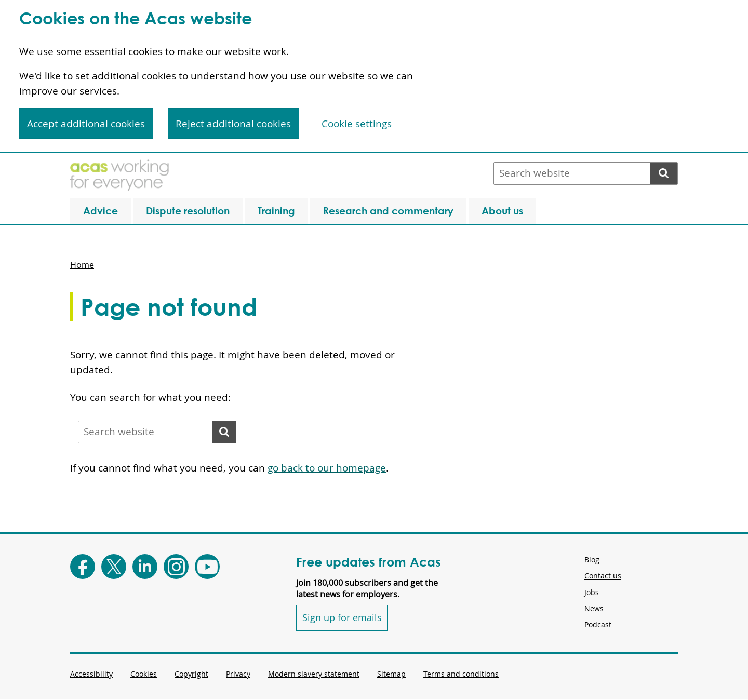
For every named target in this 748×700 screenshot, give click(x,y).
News (594, 608)
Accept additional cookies (86, 124)
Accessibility (91, 674)
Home (82, 265)
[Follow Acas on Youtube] (207, 567)
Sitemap (391, 674)
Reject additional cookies (233, 124)
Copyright (191, 674)
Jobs (592, 592)
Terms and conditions (461, 674)
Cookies (144, 674)
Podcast (598, 624)
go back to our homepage (327, 468)
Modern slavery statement (314, 674)
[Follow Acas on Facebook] (83, 567)
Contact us (603, 576)
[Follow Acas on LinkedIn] (145, 567)
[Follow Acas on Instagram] (176, 567)
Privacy (238, 674)
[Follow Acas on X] (114, 567)
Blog (592, 560)
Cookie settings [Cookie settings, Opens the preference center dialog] (357, 124)
